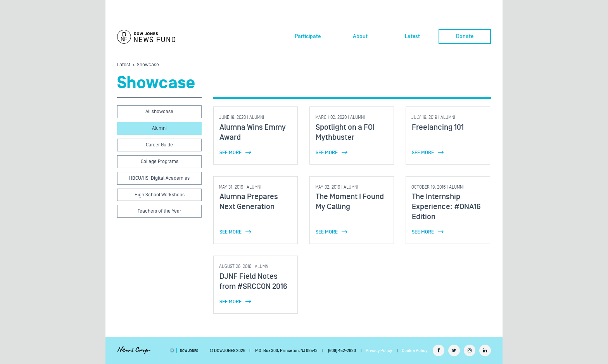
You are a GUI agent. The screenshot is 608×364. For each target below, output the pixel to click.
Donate (465, 36)
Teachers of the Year (159, 211)
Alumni (159, 128)
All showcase (159, 112)
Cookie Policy (415, 351)
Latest (412, 36)
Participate (308, 36)
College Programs (160, 161)
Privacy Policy (379, 351)
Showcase (148, 65)
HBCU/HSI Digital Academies (159, 178)
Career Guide (159, 145)
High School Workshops (160, 195)
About (360, 36)
